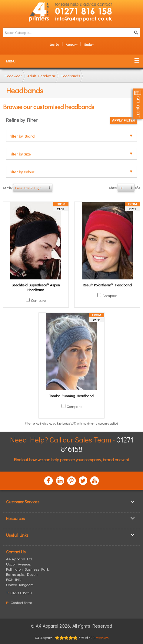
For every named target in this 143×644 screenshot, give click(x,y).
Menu (11, 61)
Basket (89, 44)
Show (125, 188)
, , (28, 574)
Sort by (28, 188)
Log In (54, 44)
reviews (102, 637)
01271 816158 (21, 593)
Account (71, 44)
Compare (38, 300)
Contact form (21, 602)
